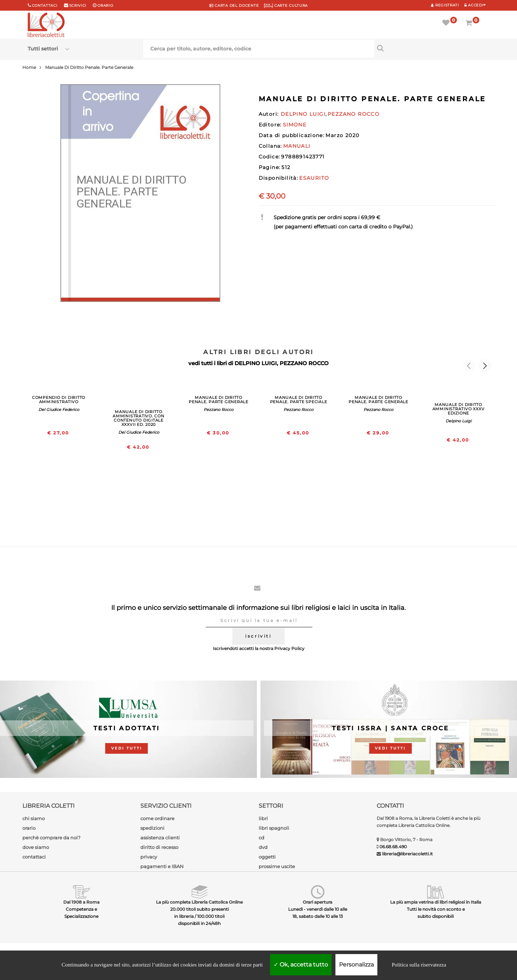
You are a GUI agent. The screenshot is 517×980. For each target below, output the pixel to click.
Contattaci (45, 6)
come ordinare (157, 818)
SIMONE (295, 125)
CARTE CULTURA (286, 6)
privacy (149, 857)
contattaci (34, 857)
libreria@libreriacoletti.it (407, 854)
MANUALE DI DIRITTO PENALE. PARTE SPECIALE (299, 400)
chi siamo (34, 818)
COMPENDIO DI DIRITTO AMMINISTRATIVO (59, 400)
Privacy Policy (289, 648)
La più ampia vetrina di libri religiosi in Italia (436, 902)
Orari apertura (317, 902)
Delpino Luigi (459, 421)
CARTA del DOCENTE (234, 6)
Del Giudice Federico (59, 410)
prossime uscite (277, 866)
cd (262, 838)
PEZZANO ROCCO (304, 363)
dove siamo (36, 847)
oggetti (267, 857)
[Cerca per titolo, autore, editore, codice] (432, 48)
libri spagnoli (274, 828)
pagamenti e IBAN (162, 866)
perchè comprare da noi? (51, 838)
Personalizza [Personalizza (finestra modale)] (356, 965)
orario (105, 6)
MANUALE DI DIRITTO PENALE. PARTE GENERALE (219, 400)
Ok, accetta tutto (301, 965)
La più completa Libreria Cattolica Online (199, 902)
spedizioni (152, 828)
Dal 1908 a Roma (81, 902)
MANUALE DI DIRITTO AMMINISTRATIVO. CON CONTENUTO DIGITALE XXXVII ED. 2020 (139, 418)
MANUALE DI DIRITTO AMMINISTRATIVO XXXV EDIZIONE (459, 409)
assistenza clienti (160, 838)
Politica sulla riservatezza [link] (419, 965)
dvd (263, 847)
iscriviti (258, 636)
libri (263, 818)
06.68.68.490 (393, 847)
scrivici (78, 6)
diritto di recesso (159, 847)
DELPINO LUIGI (256, 363)
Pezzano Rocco (219, 410)
